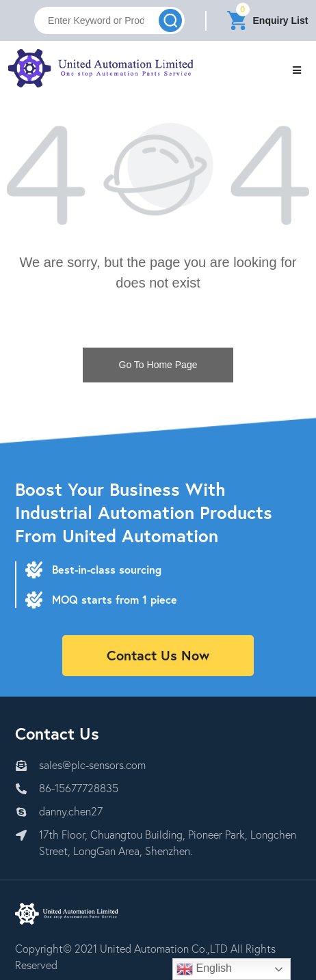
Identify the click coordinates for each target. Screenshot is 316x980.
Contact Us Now (158, 655)
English (204, 969)
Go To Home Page (158, 365)
